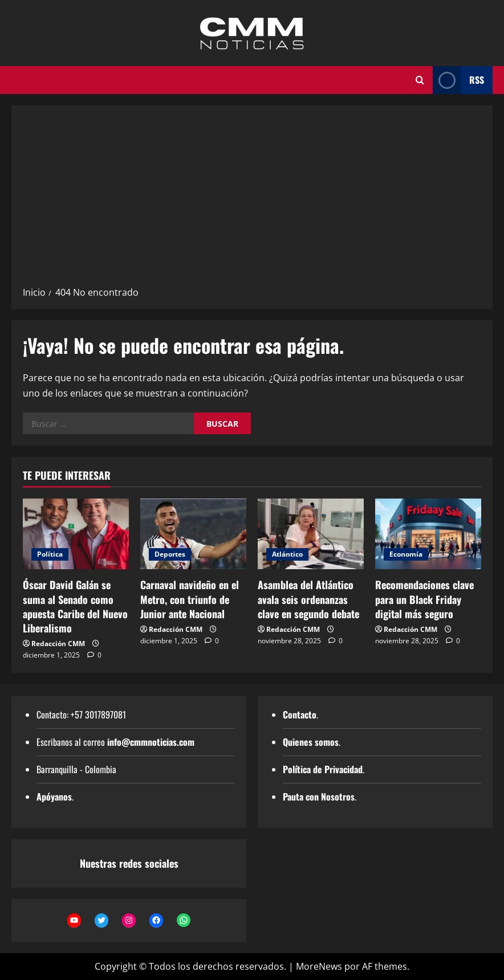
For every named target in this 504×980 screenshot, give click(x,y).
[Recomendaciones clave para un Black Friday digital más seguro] (428, 534)
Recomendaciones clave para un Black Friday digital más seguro (424, 599)
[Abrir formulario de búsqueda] (420, 80)
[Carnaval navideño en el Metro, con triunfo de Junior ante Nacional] (193, 534)
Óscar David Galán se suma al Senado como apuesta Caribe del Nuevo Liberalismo (75, 606)
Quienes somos (311, 742)
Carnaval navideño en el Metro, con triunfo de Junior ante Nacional (190, 599)
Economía (406, 554)
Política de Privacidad (323, 769)
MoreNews (319, 966)
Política (50, 554)
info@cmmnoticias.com (151, 742)
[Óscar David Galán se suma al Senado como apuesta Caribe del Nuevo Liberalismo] (76, 534)
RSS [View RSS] (458, 80)
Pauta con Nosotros (319, 797)
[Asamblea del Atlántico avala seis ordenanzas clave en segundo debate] (311, 534)
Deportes (170, 554)
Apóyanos (54, 797)
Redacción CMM (58, 644)
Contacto (300, 714)
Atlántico (287, 554)
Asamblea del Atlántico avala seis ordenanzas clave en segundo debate (308, 599)
